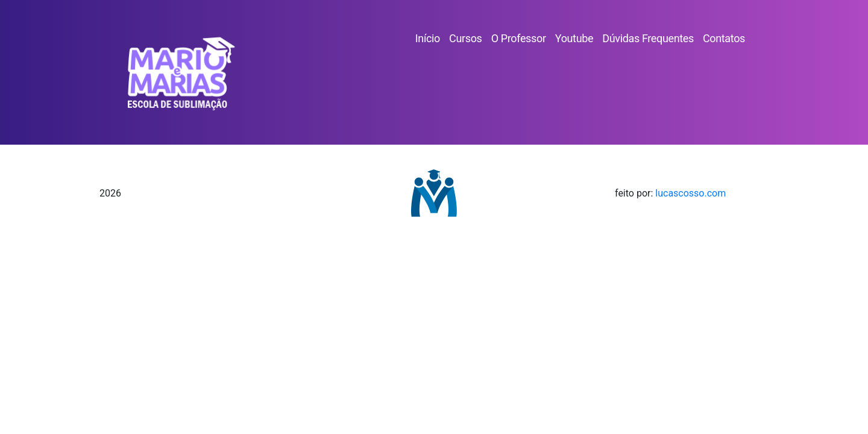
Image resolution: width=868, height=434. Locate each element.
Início (428, 38)
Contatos (724, 38)
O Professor (519, 38)
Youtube (574, 38)
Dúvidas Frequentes (648, 38)
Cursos (465, 38)
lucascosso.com (690, 193)
